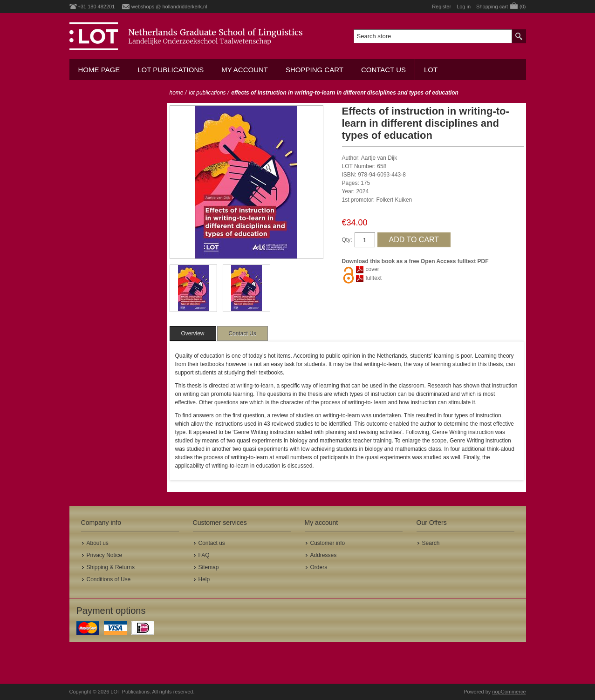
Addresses (324, 555)
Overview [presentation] (193, 333)
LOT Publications (171, 70)
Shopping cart (315, 70)
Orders (319, 567)
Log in (464, 7)
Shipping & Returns (111, 567)
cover (373, 269)
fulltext (374, 278)
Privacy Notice (105, 555)
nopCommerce (509, 692)
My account (245, 70)
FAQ (204, 555)
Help (204, 579)
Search (431, 543)
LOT (431, 70)
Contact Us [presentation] (243, 333)
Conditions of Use (109, 579)
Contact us (383, 70)
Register (441, 7)
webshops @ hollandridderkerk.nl (169, 7)
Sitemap (209, 567)
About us (98, 543)
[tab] (193, 333)
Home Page (99, 70)
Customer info (328, 543)
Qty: (347, 240)
